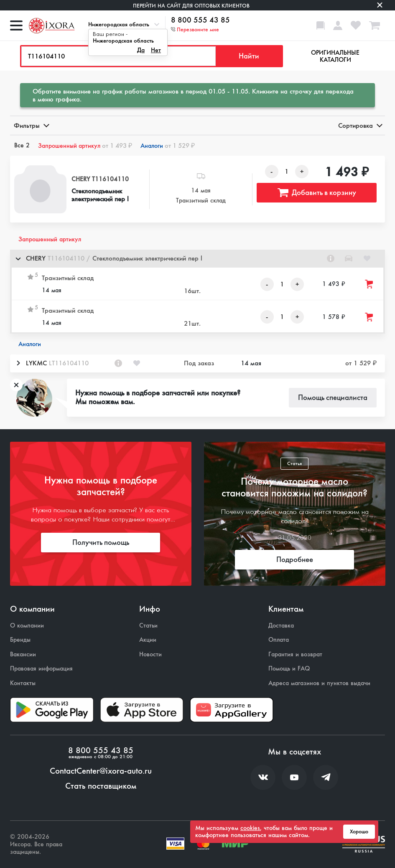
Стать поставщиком (101, 786)
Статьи (148, 626)
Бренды (20, 640)
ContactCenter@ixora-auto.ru (101, 771)
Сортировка (360, 125)
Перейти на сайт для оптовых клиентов (191, 6)
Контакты (23, 683)
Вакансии (23, 654)
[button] (197, 259)
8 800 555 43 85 (200, 20)
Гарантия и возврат (295, 654)
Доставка (281, 626)
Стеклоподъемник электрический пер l (100, 195)
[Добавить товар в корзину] (370, 284)
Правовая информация (41, 669)
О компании (27, 626)
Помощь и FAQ (289, 669)
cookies (250, 828)
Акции (148, 640)
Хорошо (359, 832)
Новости (150, 654)
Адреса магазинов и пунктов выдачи (319, 683)
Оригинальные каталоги (335, 56)
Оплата (279, 640)
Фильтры (31, 125)
